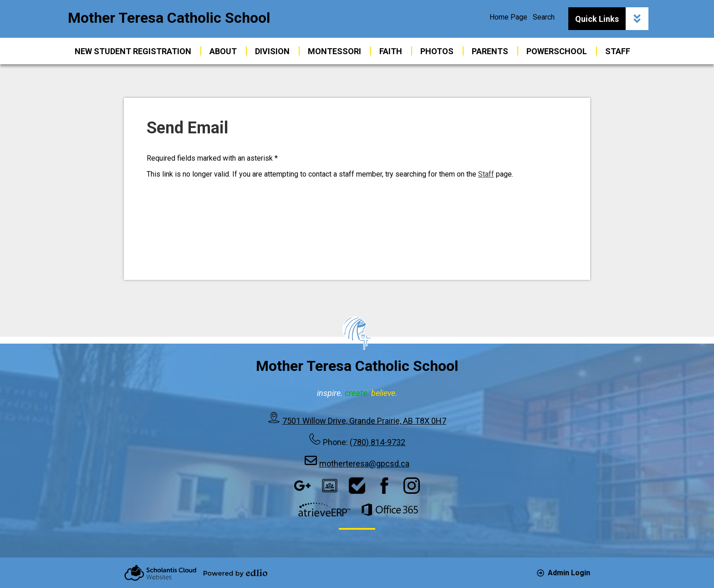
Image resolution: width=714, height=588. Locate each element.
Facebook (384, 486)
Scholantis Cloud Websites (160, 573)
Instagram (412, 486)
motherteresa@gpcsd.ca (364, 464)
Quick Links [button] (612, 19)
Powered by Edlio (235, 573)
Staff (486, 174)
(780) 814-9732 (377, 442)
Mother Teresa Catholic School (169, 18)
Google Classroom (330, 486)
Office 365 (390, 510)
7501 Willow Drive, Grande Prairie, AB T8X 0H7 (364, 421)
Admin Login (564, 573)
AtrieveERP (324, 510)
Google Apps (302, 486)
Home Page (508, 17)
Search (544, 17)
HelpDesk (357, 486)
